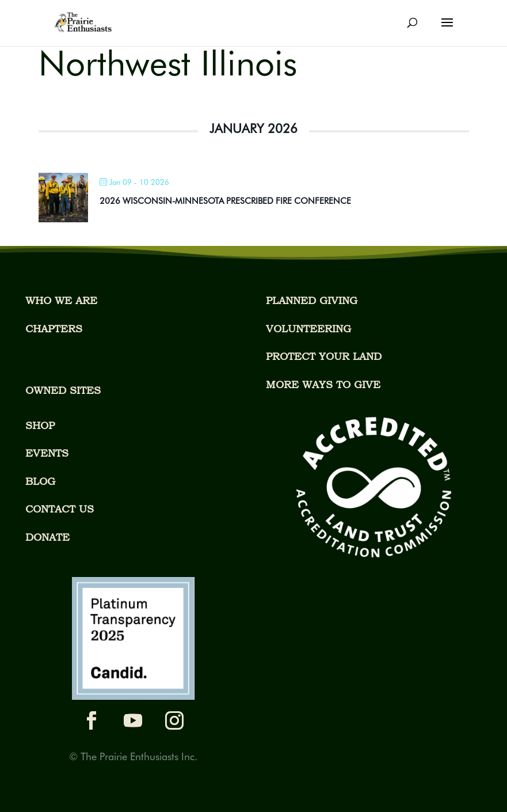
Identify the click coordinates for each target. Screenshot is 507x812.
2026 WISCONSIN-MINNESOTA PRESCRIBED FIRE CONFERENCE (225, 201)
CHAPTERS (54, 329)
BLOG (40, 481)
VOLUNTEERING (308, 329)
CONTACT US (60, 509)
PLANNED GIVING (312, 300)
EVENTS (47, 453)
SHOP (40, 425)
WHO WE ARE (61, 300)
